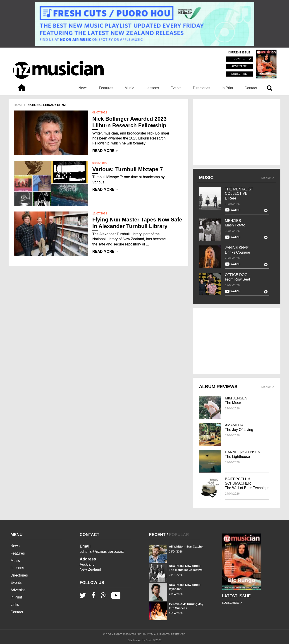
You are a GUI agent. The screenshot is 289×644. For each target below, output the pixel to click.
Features (106, 88)
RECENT (157, 535)
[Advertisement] (237, 132)
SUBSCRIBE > (232, 603)
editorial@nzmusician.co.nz (102, 551)
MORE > (268, 178)
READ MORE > (105, 151)
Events (176, 88)
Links (15, 604)
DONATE (239, 59)
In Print (227, 88)
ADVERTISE (239, 67)
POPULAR (179, 535)
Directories (201, 88)
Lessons (152, 88)
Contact (251, 88)
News (83, 88)
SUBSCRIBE (239, 74)
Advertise (18, 590)
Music (129, 88)
